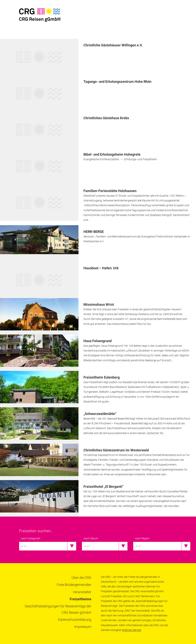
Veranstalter (82, 592)
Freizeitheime (80, 599)
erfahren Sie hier (132, 630)
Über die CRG (81, 578)
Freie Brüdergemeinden (74, 585)
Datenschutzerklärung (75, 620)
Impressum (83, 627)
